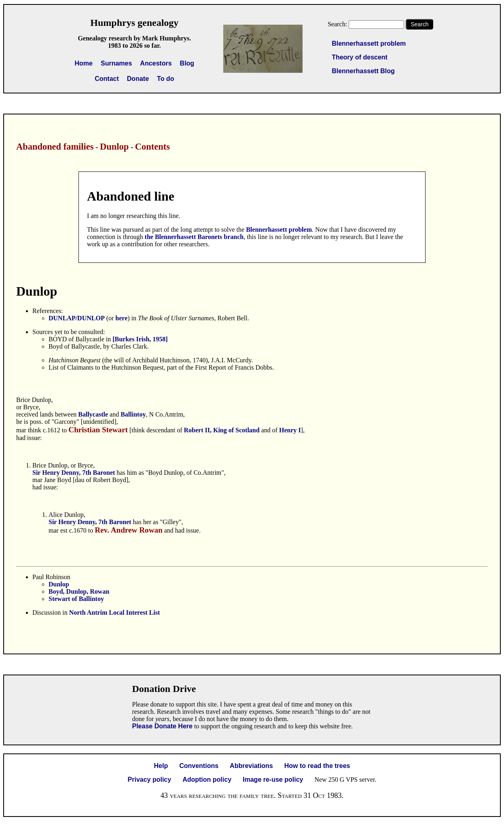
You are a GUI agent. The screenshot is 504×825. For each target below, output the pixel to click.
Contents (152, 147)
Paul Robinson (51, 577)
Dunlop (114, 147)
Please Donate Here (162, 726)
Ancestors (156, 63)
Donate (138, 79)
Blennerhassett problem (369, 43)
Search (419, 24)
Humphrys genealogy (134, 23)
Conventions (199, 766)
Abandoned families (55, 147)
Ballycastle (94, 414)
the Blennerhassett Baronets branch (194, 237)
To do (165, 79)
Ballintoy (133, 414)
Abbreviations (251, 766)
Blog (187, 63)
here (121, 318)
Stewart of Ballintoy (76, 599)
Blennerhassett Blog (363, 71)
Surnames (116, 63)
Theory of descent (360, 57)
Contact (107, 79)
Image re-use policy (273, 780)
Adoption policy (207, 780)
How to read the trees (317, 766)
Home (84, 63)
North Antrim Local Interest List (115, 612)
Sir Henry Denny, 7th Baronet (74, 473)
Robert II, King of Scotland (222, 430)
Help (161, 766)
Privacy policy (150, 780)
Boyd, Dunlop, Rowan (79, 591)
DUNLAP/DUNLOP (77, 318)
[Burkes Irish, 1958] (140, 339)
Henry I (290, 430)
